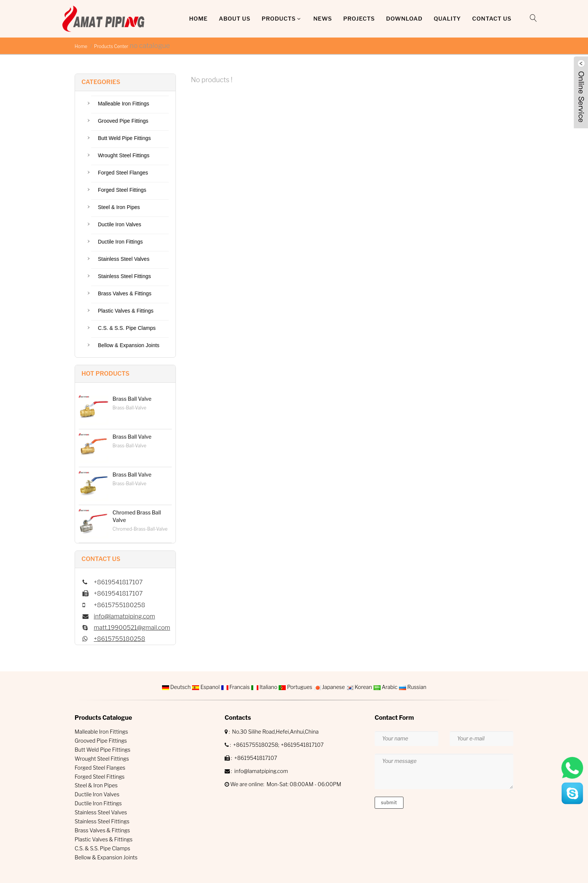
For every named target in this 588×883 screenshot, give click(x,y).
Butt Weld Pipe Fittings (124, 138)
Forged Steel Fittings (122, 190)
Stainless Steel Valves (124, 259)
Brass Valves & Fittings (125, 293)
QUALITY (447, 19)
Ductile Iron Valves (120, 224)
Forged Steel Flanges (123, 173)
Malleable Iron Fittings (124, 104)
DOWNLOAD (404, 19)
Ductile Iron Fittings (120, 242)
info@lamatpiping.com (124, 616)
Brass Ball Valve (132, 399)
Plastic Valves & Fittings (126, 311)
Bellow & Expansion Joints (129, 345)
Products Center (111, 46)
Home (198, 19)
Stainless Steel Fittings (124, 276)
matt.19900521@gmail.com (132, 628)
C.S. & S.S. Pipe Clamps (127, 328)
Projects (359, 19)
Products (279, 19)
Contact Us (492, 19)
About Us (235, 19)
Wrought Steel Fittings (124, 155)
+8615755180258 (119, 639)
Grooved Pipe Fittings (123, 121)
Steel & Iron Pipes (119, 207)
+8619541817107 (302, 745)
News (322, 19)
